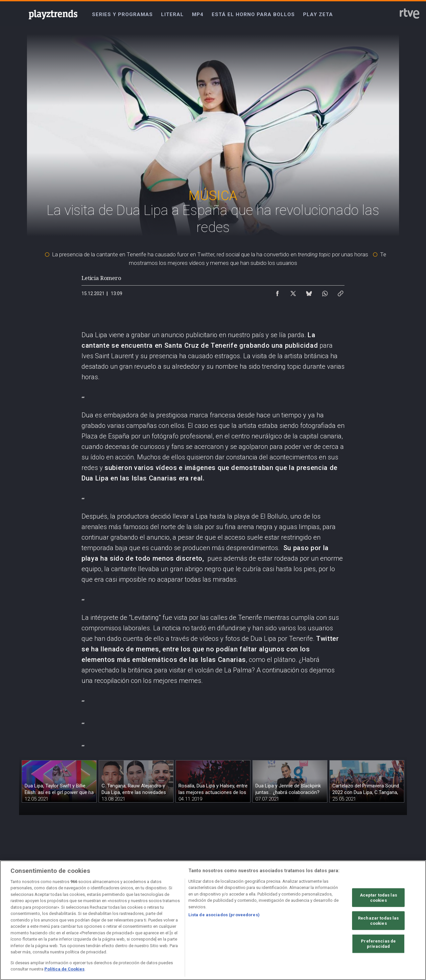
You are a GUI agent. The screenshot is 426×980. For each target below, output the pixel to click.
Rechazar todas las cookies (378, 921)
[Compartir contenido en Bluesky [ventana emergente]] (309, 292)
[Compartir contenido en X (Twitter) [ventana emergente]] (293, 292)
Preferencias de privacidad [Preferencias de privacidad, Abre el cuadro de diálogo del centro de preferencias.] (378, 944)
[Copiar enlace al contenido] (341, 292)
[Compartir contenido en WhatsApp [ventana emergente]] (325, 292)
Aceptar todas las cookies (379, 898)
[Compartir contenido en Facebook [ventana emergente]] (277, 292)
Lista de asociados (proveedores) (224, 915)
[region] (213, 920)
